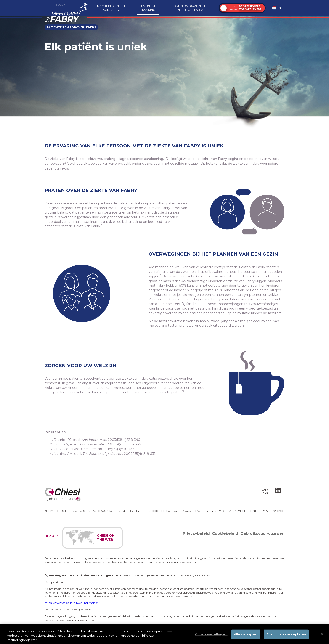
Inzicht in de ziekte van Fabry (111, 8)
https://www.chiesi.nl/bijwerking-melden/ (72, 603)
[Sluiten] (322, 635)
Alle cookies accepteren (286, 635)
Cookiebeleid (225, 534)
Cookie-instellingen (211, 635)
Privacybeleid (196, 534)
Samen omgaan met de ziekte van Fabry (191, 8)
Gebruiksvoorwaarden (263, 534)
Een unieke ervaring (148, 8)
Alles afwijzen (246, 635)
